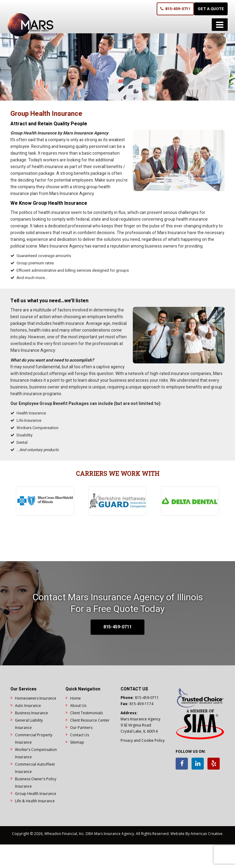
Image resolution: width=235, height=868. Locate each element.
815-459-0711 (175, 9)
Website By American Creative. (197, 834)
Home (75, 698)
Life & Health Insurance (35, 801)
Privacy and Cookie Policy (143, 740)
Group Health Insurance (36, 794)
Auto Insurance (28, 706)
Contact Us (80, 735)
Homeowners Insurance (36, 698)
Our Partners (81, 728)
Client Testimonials (86, 713)
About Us (78, 706)
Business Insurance (32, 713)
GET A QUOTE (211, 9)
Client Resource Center (90, 720)
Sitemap (77, 742)
